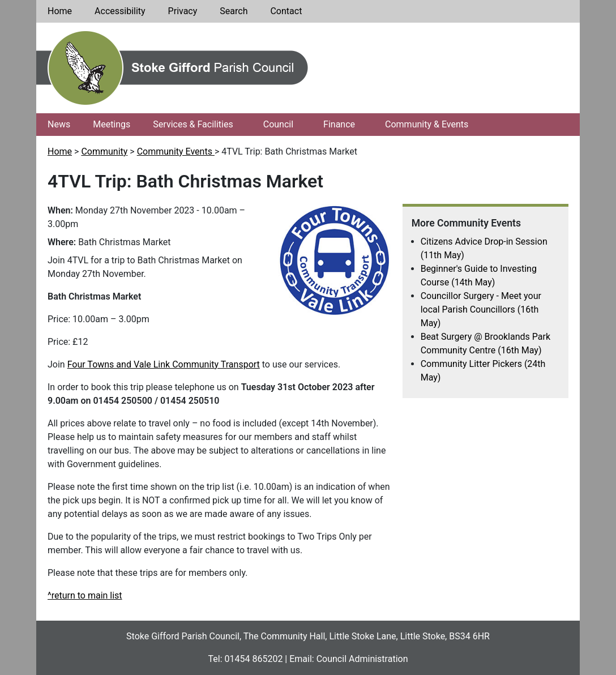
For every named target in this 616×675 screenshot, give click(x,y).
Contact (286, 11)
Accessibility (120, 11)
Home (60, 11)
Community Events (176, 151)
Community (104, 151)
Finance (339, 124)
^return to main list (85, 595)
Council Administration (362, 659)
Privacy (183, 11)
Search (234, 11)
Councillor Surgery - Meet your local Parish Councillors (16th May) (481, 309)
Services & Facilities (193, 124)
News (59, 124)
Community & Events (427, 124)
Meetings (112, 124)
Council (278, 124)
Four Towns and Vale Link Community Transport (164, 364)
